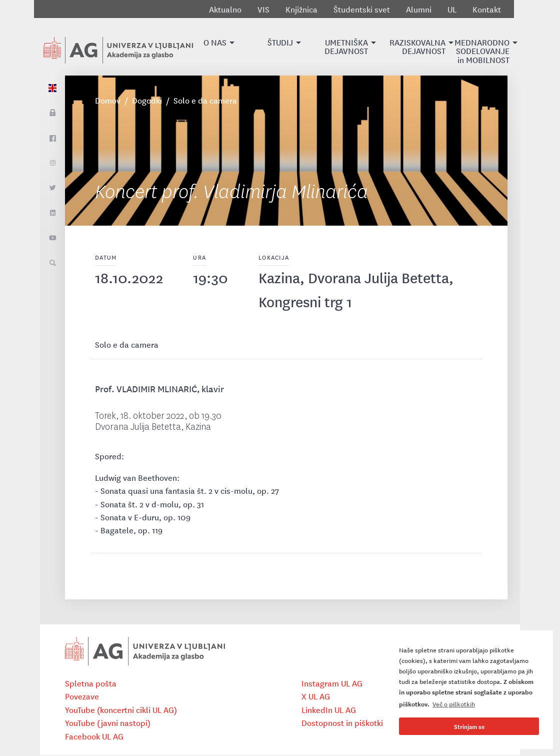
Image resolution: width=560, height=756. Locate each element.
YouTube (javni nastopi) (108, 722)
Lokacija (274, 257)
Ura (199, 257)
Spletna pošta (91, 683)
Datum (106, 257)
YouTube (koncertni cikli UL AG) (121, 709)
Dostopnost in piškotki (342, 722)
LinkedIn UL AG (329, 709)
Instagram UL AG (332, 683)
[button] (215, 47)
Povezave (82, 696)
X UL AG (316, 696)
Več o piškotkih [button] (454, 704)
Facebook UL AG (94, 736)
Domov (108, 100)
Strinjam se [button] (469, 726)
